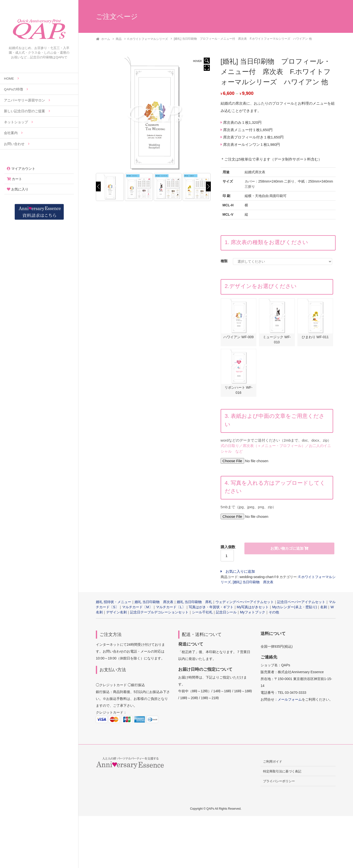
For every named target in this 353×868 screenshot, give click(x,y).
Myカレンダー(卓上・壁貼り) (294, 608)
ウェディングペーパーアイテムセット (245, 603)
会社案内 (13, 133)
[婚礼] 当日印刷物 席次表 (253, 583)
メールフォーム (290, 701)
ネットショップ (19, 122)
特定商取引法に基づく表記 (282, 773)
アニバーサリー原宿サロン (27, 100)
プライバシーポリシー (279, 782)
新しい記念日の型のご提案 (27, 111)
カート (14, 179)
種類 (224, 261)
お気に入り (18, 189)
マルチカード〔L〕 (171, 608)
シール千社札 (202, 613)
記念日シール (226, 613)
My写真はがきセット (253, 608)
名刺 (324, 608)
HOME (12, 79)
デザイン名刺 (116, 613)
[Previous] (98, 186)
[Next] (208, 186)
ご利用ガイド (273, 763)
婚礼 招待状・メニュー (113, 603)
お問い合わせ (17, 144)
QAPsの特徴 (16, 89)
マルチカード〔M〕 (137, 608)
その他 (274, 613)
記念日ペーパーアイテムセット (301, 603)
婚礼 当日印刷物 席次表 (154, 603)
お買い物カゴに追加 (287, 550)
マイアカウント (21, 169)
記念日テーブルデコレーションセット (159, 613)
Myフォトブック (253, 613)
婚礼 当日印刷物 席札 (194, 603)
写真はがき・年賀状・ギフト (211, 608)
